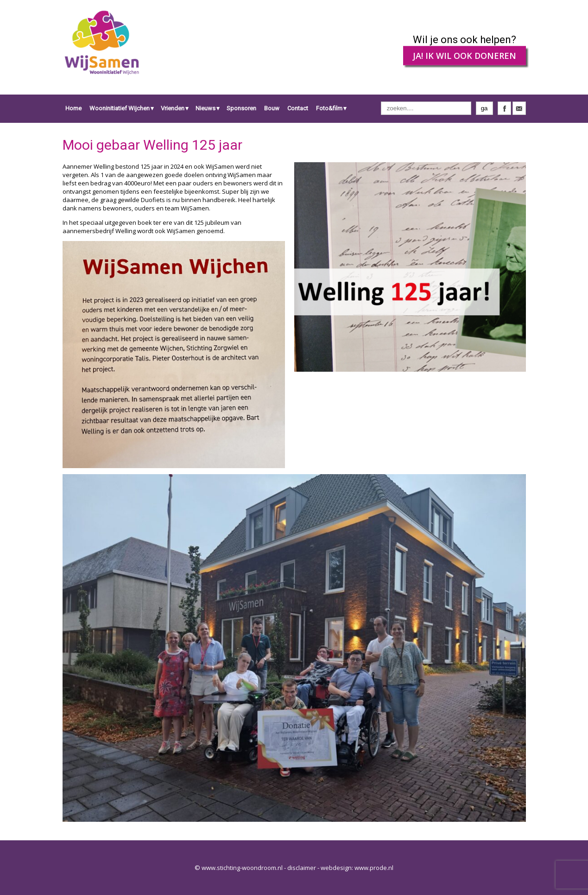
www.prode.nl (374, 868)
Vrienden (173, 108)
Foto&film (329, 108)
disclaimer (302, 868)
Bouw (272, 108)
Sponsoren (241, 108)
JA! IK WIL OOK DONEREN (465, 56)
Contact (298, 108)
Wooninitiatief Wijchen (120, 108)
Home (73, 108)
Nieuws (205, 108)
